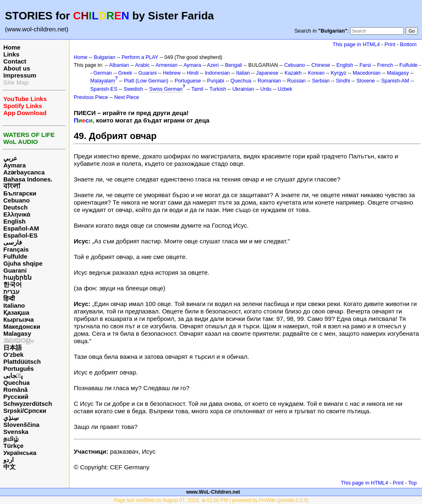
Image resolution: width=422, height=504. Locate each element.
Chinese (321, 65)
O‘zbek (13, 354)
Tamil (197, 89)
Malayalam (103, 81)
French (385, 65)
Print (390, 44)
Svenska (16, 432)
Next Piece (127, 97)
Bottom (408, 44)
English (14, 221)
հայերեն (18, 277)
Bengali (234, 65)
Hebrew (172, 73)
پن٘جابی (13, 376)
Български (20, 193)
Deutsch (15, 207)
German (103, 73)
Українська (20, 453)
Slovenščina (21, 425)
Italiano (14, 305)
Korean (316, 73)
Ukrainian (243, 89)
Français (16, 249)
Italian (243, 73)
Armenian (166, 65)
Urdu (266, 89)
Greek (125, 73)
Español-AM (21, 228)
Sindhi (343, 81)
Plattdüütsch (22, 362)
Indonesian (217, 73)
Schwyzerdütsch (28, 404)
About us (17, 68)
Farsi (365, 65)
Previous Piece (91, 97)
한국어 (13, 284)
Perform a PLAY (140, 57)
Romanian (269, 81)
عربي (10, 158)
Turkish (218, 89)
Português (19, 369)
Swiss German (166, 89)
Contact (15, 61)
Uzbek (285, 89)
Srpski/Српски (25, 411)
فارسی (13, 242)
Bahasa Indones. (28, 179)
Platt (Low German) (146, 81)
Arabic (142, 65)
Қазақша (16, 312)
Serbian (321, 81)
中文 (9, 467)
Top (412, 483)
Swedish (133, 89)
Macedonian (367, 73)
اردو (8, 460)
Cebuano (16, 200)
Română (15, 390)
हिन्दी (9, 298)
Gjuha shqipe (23, 263)
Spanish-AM (395, 81)
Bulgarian (104, 57)
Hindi (192, 73)
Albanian (119, 65)
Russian (297, 81)
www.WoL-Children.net (213, 492)
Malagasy (17, 333)
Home (12, 47)
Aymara (14, 165)
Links (11, 54)
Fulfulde (15, 256)
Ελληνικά (17, 214)
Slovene (366, 81)
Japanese (267, 73)
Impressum (20, 75)
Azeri (213, 65)
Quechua (16, 383)
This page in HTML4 (356, 44)
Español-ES (20, 235)
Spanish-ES (104, 89)
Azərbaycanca (24, 172)
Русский (16, 397)
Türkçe (13, 446)
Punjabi (216, 81)
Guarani (15, 270)
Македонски (22, 326)
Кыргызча (19, 319)
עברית (11, 291)
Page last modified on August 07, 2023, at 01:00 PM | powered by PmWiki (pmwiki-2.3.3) (211, 500)
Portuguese (188, 81)
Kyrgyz (339, 73)
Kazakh (293, 73)
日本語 (13, 347)
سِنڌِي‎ (11, 418)
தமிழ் (11, 439)
